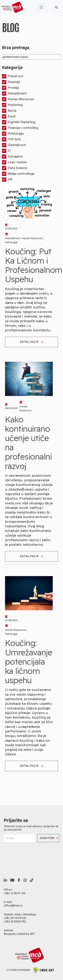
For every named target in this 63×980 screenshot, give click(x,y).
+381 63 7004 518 (15, 918)
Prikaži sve (13, 76)
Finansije (11, 82)
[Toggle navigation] (41, 7)
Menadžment (14, 94)
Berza (9, 111)
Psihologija (13, 134)
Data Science (15, 168)
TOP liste (11, 139)
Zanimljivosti (14, 145)
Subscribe (49, 838)
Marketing (12, 105)
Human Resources (18, 99)
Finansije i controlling (20, 128)
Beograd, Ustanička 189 (19, 934)
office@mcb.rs (13, 905)
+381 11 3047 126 (15, 893)
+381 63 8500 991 (15, 921)
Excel (9, 116)
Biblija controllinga (18, 174)
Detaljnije (32, 342)
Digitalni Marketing (19, 122)
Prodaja (10, 88)
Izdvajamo (13, 157)
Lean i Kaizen (14, 162)
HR (7, 180)
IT (7, 151)
